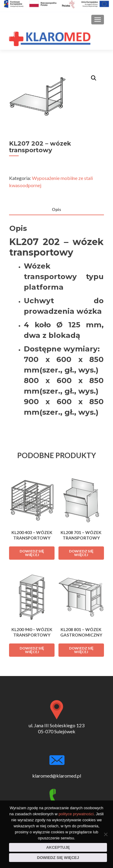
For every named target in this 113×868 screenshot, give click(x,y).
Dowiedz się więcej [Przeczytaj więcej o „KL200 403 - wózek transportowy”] (32, 553)
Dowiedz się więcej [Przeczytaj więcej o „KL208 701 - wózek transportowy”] (81, 553)
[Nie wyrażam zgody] (105, 834)
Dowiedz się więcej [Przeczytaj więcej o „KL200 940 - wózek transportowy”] (32, 650)
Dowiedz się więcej (58, 858)
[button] (94, 78)
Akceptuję (58, 847)
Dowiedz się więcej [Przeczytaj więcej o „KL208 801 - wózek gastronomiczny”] (81, 650)
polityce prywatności (76, 814)
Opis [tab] (56, 209)
